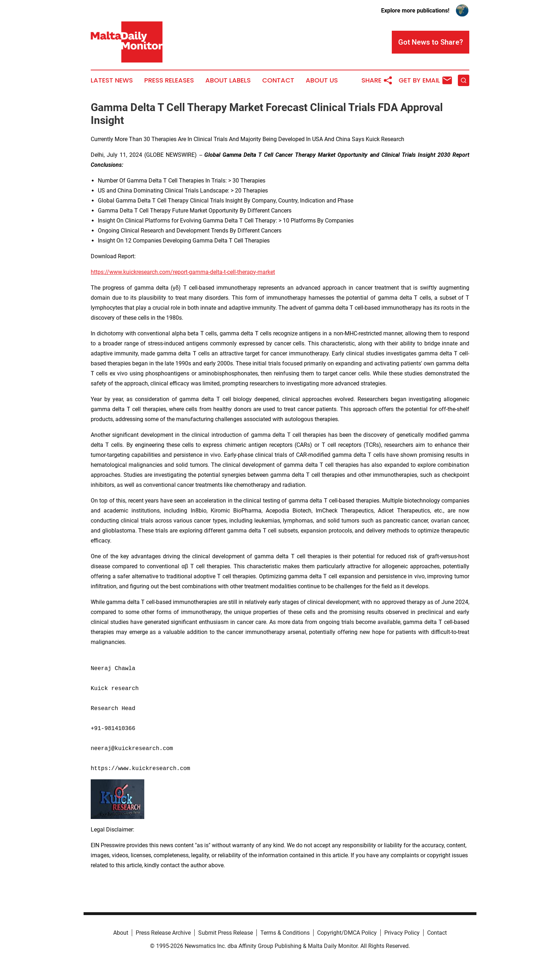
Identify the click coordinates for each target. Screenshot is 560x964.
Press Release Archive (163, 933)
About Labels (228, 80)
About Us (322, 80)
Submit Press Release (226, 933)
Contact (278, 80)
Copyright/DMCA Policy (347, 933)
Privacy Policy (402, 933)
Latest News (112, 80)
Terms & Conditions (285, 933)
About (121, 933)
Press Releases (169, 80)
